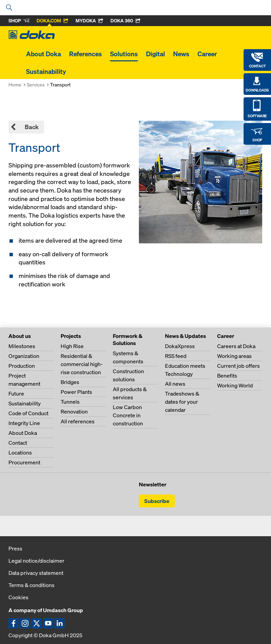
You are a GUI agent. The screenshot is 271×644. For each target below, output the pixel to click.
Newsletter (153, 484)
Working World (235, 385)
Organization (24, 356)
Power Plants (76, 392)
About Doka (44, 54)
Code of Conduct (28, 413)
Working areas (234, 356)
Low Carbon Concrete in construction (128, 415)
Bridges (70, 382)
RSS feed (176, 356)
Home (15, 85)
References (86, 54)
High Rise (72, 346)
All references (78, 421)
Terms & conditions (32, 585)
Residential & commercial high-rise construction (82, 364)
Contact (18, 443)
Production (22, 366)
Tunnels (70, 402)
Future (16, 394)
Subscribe (157, 501)
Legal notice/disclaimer (36, 561)
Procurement (24, 462)
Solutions (124, 54)
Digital (155, 54)
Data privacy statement (36, 573)
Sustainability (46, 72)
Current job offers (238, 366)
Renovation (74, 411)
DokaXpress (180, 346)
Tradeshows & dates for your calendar (182, 402)
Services (36, 85)
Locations (20, 452)
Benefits (227, 376)
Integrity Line (24, 423)
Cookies (18, 597)
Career (207, 54)
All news (175, 384)
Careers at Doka (236, 346)
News (181, 54)
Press (15, 548)
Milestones (22, 346)
